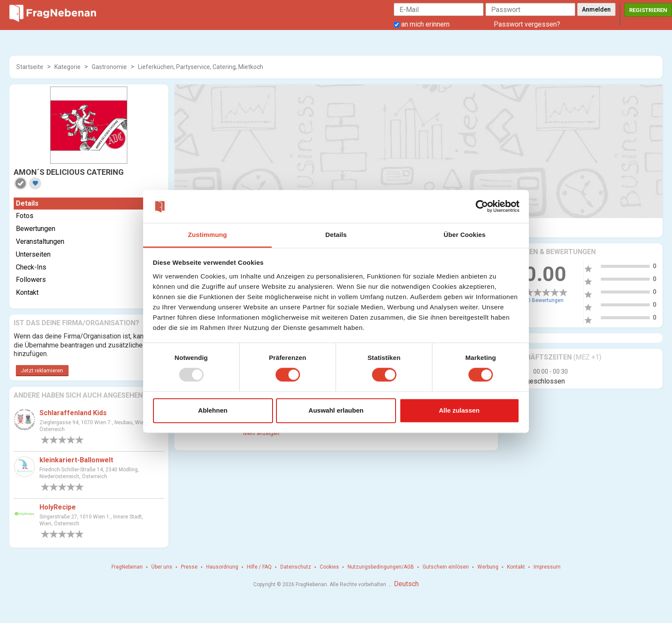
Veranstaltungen (40, 241)
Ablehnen (213, 410)
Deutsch (406, 584)
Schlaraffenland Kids (73, 413)
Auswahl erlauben (336, 410)
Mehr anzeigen (261, 433)
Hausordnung (222, 567)
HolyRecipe (58, 507)
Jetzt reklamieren (42, 371)
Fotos (25, 216)
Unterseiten (33, 254)
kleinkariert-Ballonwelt (76, 460)
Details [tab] (336, 235)
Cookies (329, 567)
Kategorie (67, 67)
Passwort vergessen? (527, 24)
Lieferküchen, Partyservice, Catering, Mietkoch (201, 67)
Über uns (162, 567)
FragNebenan (127, 567)
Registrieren (648, 10)
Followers (31, 280)
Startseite (30, 67)
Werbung (488, 567)
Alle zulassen (459, 410)
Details (27, 203)
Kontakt (27, 292)
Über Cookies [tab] (465, 235)
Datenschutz (296, 567)
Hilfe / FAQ (259, 567)
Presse (189, 567)
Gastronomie (109, 67)
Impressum (547, 567)
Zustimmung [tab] (208, 235)
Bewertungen (36, 229)
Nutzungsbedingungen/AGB (381, 567)
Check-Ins (31, 267)
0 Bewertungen (546, 300)
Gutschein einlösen (446, 567)
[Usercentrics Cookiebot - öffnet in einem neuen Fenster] (482, 207)
